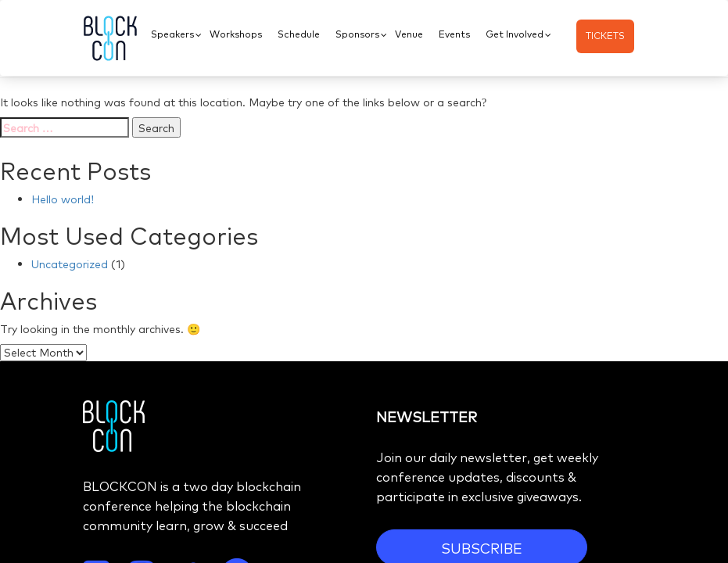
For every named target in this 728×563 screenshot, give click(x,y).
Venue (409, 34)
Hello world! (63, 199)
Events (454, 34)
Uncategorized (70, 264)
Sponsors (357, 34)
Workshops (236, 34)
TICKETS (605, 35)
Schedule (299, 34)
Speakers (172, 34)
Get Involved (515, 34)
